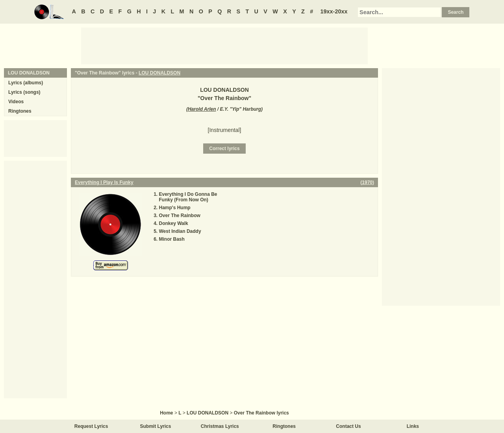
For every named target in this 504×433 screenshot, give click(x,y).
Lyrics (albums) (26, 83)
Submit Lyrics (156, 426)
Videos (16, 102)
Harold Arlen (202, 109)
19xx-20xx (334, 11)
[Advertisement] (224, 45)
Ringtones (20, 111)
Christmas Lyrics (220, 426)
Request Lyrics (91, 426)
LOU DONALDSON (159, 73)
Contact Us (348, 426)
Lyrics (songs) (24, 92)
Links (413, 426)
